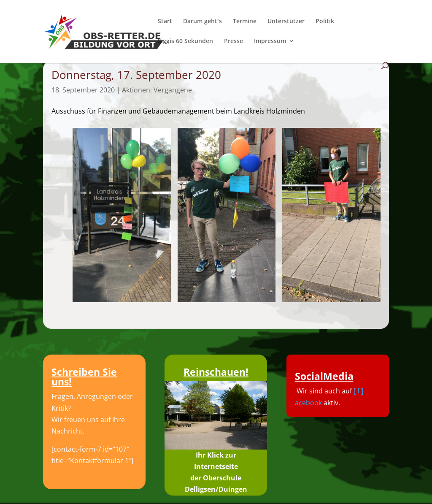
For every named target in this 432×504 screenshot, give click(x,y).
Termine (245, 22)
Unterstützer (286, 22)
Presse (234, 41)
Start (165, 22)
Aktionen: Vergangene (157, 90)
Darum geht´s (202, 22)
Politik (325, 22)
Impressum (270, 41)
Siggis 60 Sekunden (185, 41)
